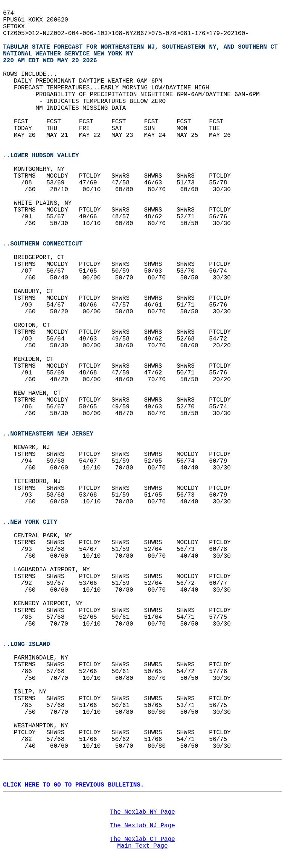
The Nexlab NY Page (142, 812)
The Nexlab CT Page (142, 839)
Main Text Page (142, 846)
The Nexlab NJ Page (142, 826)
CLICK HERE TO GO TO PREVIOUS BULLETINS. (73, 785)
